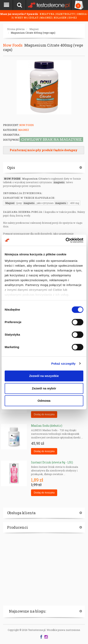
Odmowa (44, 401)
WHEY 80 (21, 18)
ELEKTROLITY (66, 14)
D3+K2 (72, 18)
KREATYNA (47, 14)
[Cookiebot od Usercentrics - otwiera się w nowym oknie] (66, 240)
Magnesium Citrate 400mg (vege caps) (33, 33)
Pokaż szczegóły (63, 364)
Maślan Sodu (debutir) (47, 426)
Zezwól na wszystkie (44, 376)
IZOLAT (34, 18)
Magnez (34, 29)
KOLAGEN (60, 18)
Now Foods (13, 45)
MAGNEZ (46, 18)
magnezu (59, 182)
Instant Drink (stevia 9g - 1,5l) (52, 462)
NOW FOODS (12, 179)
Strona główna (16, 29)
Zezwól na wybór (44, 388)
